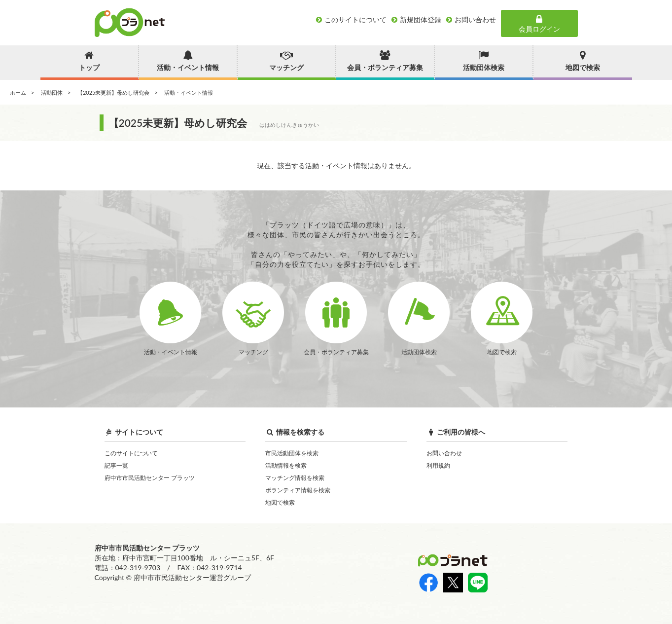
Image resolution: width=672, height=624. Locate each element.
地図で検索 (280, 502)
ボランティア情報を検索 (298, 490)
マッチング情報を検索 (295, 478)
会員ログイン (539, 24)
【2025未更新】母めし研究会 (114, 92)
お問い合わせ (444, 453)
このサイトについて (131, 453)
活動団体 (52, 92)
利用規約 (438, 465)
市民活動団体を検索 (292, 453)
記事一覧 (116, 465)
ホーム (18, 92)
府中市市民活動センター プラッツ (150, 478)
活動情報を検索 (286, 465)
